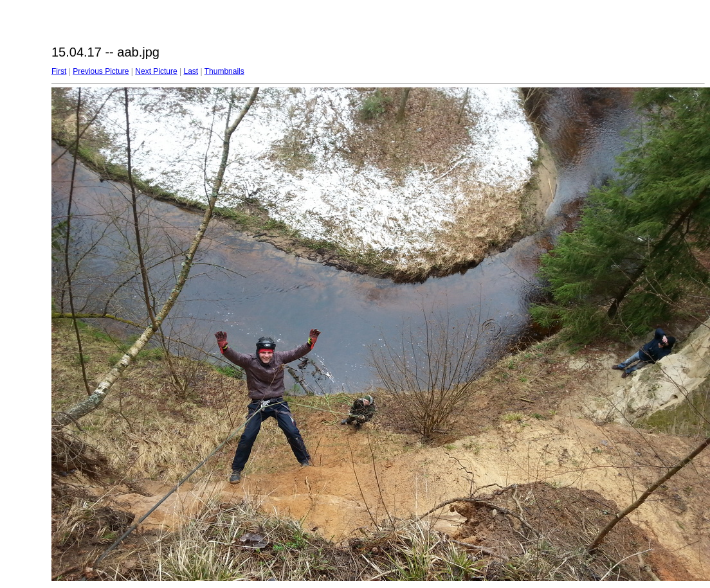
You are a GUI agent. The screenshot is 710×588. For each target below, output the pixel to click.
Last (191, 71)
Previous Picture (101, 71)
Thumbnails (224, 71)
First (59, 71)
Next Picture (156, 71)
